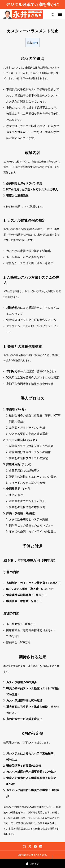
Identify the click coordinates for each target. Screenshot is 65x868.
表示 (35, 43)
